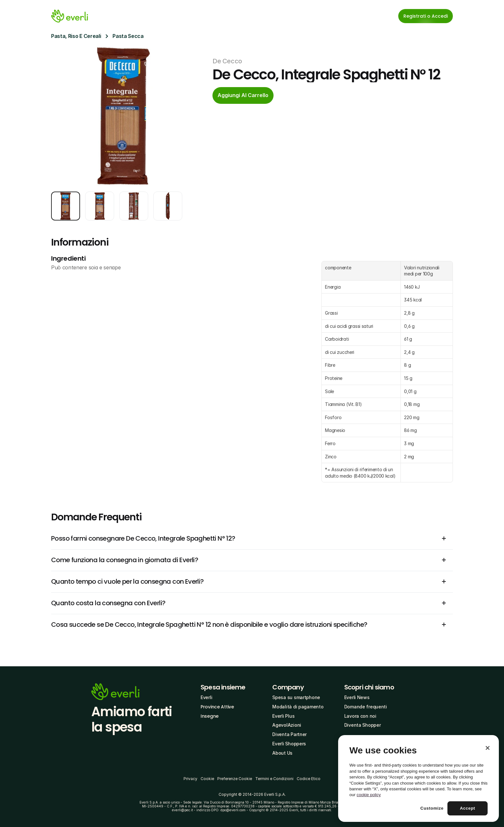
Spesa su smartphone (296, 697)
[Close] (488, 748)
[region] (419, 778)
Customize (432, 808)
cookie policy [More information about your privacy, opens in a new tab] (369, 795)
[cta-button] (243, 95)
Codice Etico (309, 779)
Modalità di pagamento (298, 707)
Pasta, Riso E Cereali (76, 36)
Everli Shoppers (289, 744)
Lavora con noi (360, 716)
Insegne (210, 716)
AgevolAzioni (287, 725)
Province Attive (217, 707)
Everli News (357, 697)
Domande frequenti (366, 707)
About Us (282, 753)
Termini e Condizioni (274, 779)
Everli (206, 697)
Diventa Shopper (363, 725)
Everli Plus (283, 716)
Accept (468, 808)
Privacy (190, 779)
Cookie (207, 779)
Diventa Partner (289, 734)
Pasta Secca (128, 36)
